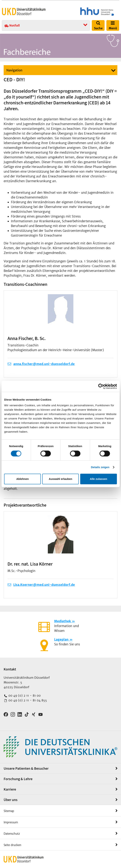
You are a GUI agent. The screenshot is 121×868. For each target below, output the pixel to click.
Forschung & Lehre (18, 779)
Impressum (11, 822)
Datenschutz (12, 834)
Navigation (14, 70)
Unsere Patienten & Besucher (26, 768)
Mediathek (63, 621)
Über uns (11, 800)
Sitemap (9, 811)
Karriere (10, 789)
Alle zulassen (98, 479)
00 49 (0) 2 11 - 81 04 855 (27, 700)
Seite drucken (12, 845)
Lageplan (61, 640)
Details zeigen (100, 467)
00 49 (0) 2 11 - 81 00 (24, 696)
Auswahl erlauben (60, 479)
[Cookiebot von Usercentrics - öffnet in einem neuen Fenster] (101, 386)
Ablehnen (22, 479)
